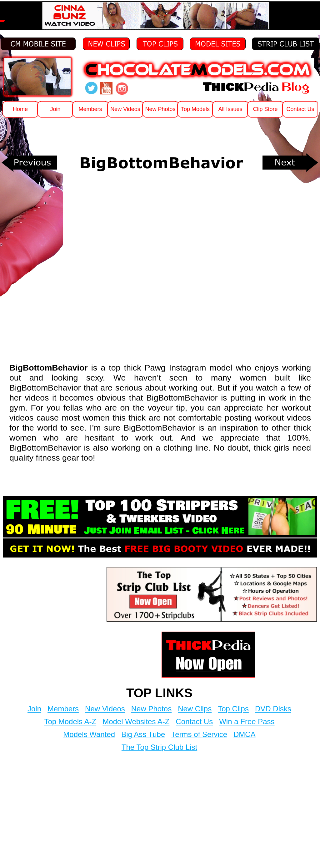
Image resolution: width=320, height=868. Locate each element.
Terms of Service (199, 734)
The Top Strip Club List (159, 747)
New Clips (195, 709)
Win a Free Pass (247, 722)
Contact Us (194, 722)
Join (34, 709)
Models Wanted (89, 734)
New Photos (151, 709)
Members (63, 709)
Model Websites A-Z (136, 722)
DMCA (245, 734)
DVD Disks (273, 709)
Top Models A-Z (70, 722)
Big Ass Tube (143, 734)
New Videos (105, 709)
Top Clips (233, 709)
